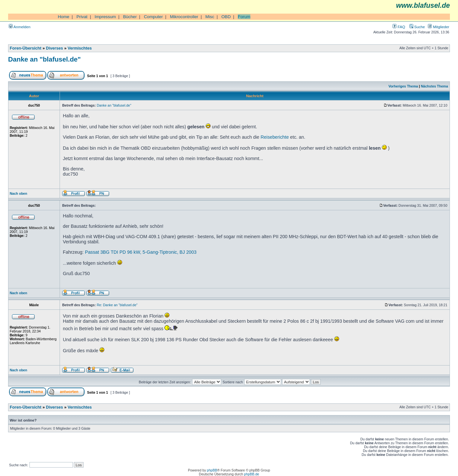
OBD (226, 17)
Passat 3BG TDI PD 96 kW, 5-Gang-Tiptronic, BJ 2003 (141, 252)
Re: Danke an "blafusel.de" (117, 305)
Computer (153, 17)
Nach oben (18, 193)
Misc (210, 17)
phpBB (212, 470)
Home (63, 17)
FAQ (399, 27)
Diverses (55, 48)
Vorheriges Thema (403, 86)
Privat (82, 17)
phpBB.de (252, 474)
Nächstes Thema (434, 86)
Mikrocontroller (184, 17)
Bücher (130, 17)
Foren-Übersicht (26, 48)
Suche (417, 27)
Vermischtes (80, 48)
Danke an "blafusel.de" (44, 59)
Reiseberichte (275, 137)
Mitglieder (439, 27)
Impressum (105, 17)
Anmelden (20, 27)
